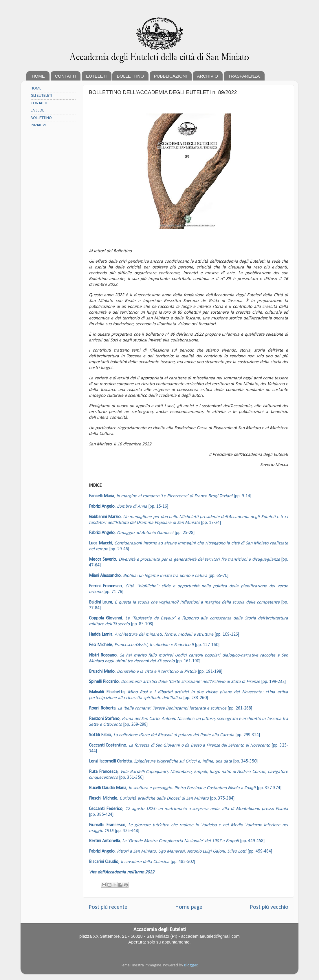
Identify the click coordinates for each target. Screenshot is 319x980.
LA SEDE (37, 110)
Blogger (191, 965)
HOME (38, 76)
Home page (189, 907)
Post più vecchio (269, 907)
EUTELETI (96, 76)
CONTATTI (66, 76)
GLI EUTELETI (41, 96)
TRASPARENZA (244, 76)
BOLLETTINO (130, 76)
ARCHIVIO (208, 76)
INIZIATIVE (39, 125)
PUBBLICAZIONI (170, 76)
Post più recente (108, 907)
